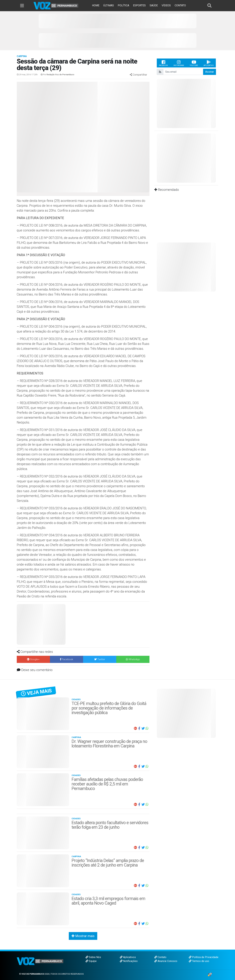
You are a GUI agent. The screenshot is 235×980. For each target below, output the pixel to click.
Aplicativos (128, 957)
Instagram (179, 63)
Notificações (129, 961)
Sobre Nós (93, 957)
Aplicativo (209, 63)
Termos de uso (199, 961)
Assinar (210, 72)
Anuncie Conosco (166, 961)
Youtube (194, 63)
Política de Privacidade (204, 957)
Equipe (91, 961)
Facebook (163, 63)
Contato (160, 957)
